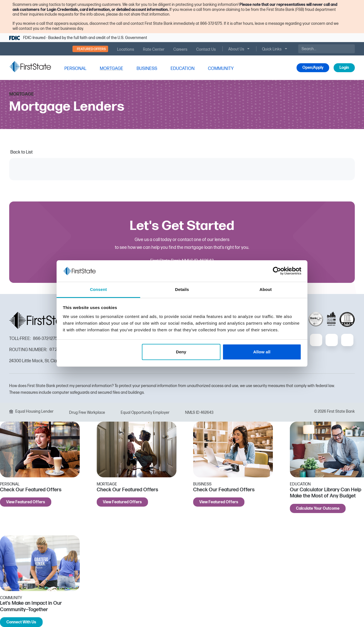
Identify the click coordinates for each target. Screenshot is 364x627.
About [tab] (266, 289)
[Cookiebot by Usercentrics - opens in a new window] (277, 271)
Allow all (262, 352)
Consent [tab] (99, 289)
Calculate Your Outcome (318, 508)
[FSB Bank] (30, 66)
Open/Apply (313, 68)
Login (344, 68)
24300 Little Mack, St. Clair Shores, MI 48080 (52, 361)
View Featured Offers (26, 502)
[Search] (327, 49)
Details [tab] (182, 289)
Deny (181, 352)
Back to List (21, 152)
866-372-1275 (45, 339)
